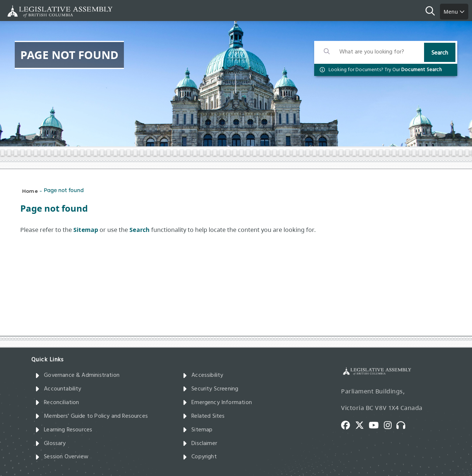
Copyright (200, 457)
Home (30, 191)
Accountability (58, 389)
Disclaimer (200, 444)
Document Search (421, 70)
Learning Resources (64, 430)
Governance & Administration (77, 375)
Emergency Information (217, 403)
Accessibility (203, 375)
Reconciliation (57, 403)
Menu (454, 12)
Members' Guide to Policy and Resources (91, 416)
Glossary (51, 444)
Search (440, 53)
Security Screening (210, 389)
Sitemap (197, 430)
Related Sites (204, 416)
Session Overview (62, 457)
